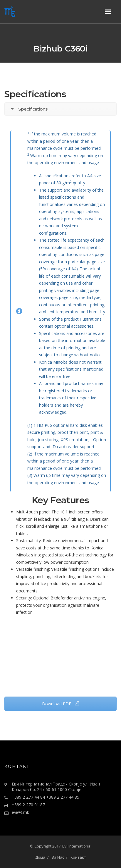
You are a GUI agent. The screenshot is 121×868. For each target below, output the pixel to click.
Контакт (78, 857)
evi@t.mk (20, 812)
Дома (40, 857)
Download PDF (61, 704)
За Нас (58, 857)
